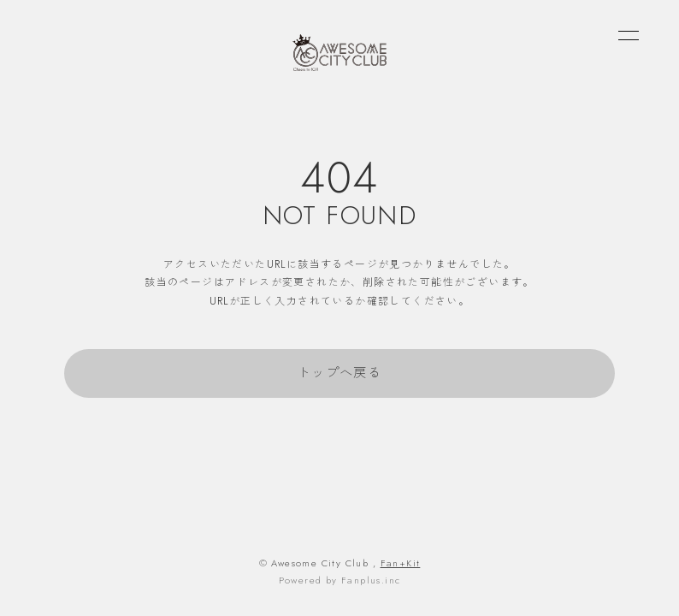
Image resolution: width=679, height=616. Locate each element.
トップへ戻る (339, 373)
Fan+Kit (401, 563)
